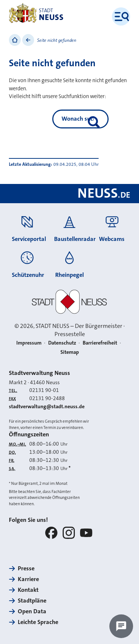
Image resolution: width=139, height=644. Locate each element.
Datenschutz (62, 343)
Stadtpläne (32, 601)
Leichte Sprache (38, 622)
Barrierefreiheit (100, 343)
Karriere (28, 579)
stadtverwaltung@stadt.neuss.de (47, 406)
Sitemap (70, 352)
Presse (26, 568)
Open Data (32, 611)
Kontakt (28, 590)
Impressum (29, 343)
